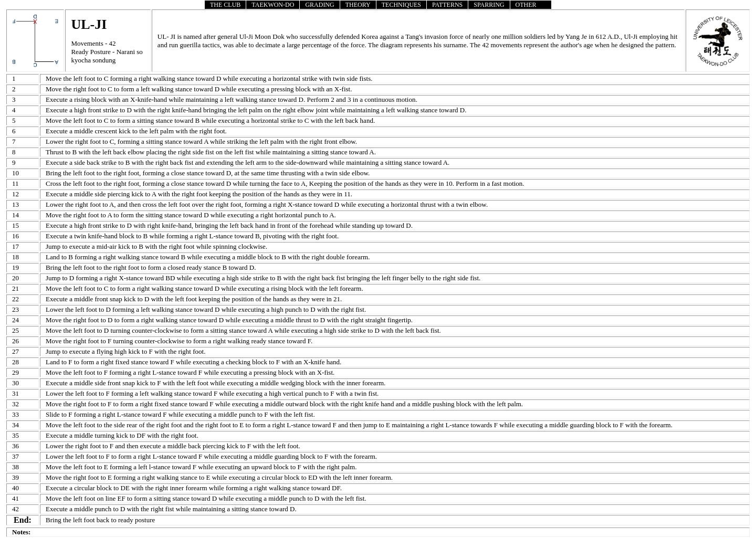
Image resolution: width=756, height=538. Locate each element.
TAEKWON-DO (273, 5)
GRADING (319, 5)
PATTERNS (447, 5)
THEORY (358, 5)
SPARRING (489, 5)
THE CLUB (225, 5)
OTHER (526, 5)
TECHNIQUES (401, 5)
